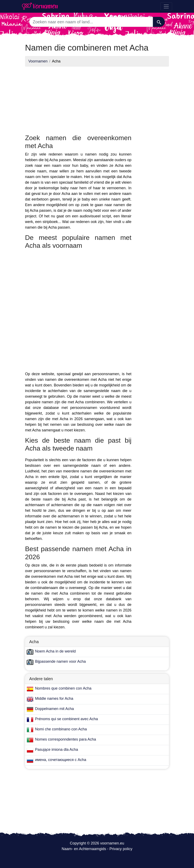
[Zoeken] (159, 22)
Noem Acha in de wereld (55, 651)
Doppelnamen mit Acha (54, 709)
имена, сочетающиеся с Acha (61, 760)
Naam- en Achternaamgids (84, 849)
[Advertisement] (78, 99)
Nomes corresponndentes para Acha (66, 739)
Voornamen (38, 61)
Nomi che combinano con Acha (61, 729)
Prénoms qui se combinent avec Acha (66, 719)
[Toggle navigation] (166, 6)
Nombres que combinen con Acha (63, 688)
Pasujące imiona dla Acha (57, 750)
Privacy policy (121, 849)
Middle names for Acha (54, 699)
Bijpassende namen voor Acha (60, 661)
